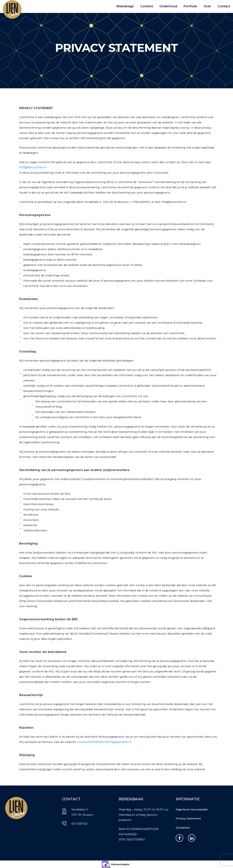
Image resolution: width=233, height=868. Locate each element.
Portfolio (190, 6)
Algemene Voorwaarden (192, 809)
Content (147, 6)
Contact (224, 6)
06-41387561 (79, 824)
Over (207, 6)
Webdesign (125, 6)
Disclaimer (183, 827)
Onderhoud (168, 6)
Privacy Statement (188, 818)
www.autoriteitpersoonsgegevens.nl (104, 742)
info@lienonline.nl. (33, 167)
